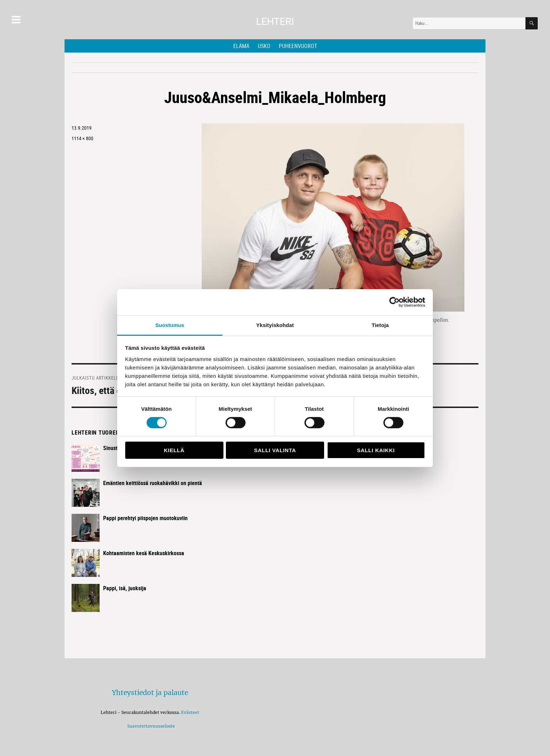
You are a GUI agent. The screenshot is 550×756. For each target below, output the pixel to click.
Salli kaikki (376, 450)
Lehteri (275, 22)
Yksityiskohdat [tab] (275, 325)
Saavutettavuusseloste (150, 726)
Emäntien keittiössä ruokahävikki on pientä (153, 483)
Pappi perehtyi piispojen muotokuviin (145, 518)
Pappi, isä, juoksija (125, 588)
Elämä (241, 46)
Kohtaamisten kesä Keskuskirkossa (144, 553)
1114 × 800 (82, 138)
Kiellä (174, 450)
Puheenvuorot (298, 46)
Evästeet (190, 712)
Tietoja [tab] (380, 325)
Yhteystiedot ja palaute (150, 693)
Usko (264, 46)
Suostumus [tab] (170, 325)
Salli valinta (275, 450)
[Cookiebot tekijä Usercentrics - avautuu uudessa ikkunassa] (394, 302)
